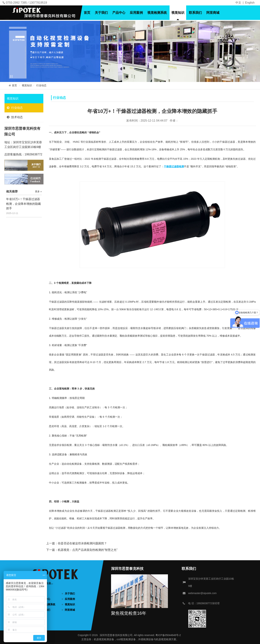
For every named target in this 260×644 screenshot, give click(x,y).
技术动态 (15, 117)
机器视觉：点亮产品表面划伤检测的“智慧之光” (88, 550)
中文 (238, 3)
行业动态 (41, 85)
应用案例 (136, 13)
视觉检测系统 (157, 13)
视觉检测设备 (107, 639)
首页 (87, 13)
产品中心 (119, 13)
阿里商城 (213, 13)
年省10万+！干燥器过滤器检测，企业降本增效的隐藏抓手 (23, 204)
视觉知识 (178, 13)
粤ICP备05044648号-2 (168, 635)
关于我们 (101, 13)
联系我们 (195, 13)
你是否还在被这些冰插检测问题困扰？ (82, 543)
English (250, 3)
